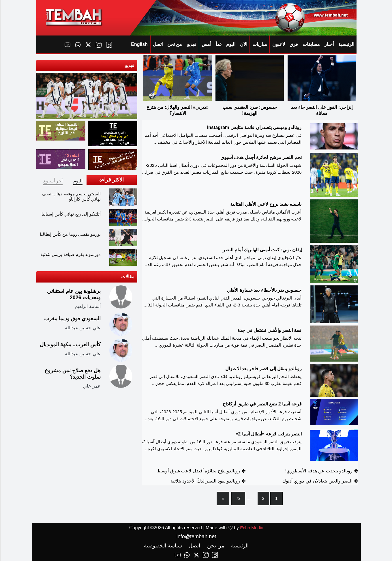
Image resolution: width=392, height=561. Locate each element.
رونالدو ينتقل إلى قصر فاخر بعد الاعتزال (263, 370)
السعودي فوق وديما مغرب (72, 319)
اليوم (230, 44)
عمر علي (91, 386)
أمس (206, 44)
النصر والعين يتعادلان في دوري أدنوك (317, 481)
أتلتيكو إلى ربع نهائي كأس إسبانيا (71, 214)
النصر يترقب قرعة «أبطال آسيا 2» (268, 434)
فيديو (191, 44)
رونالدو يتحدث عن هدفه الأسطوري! (319, 471)
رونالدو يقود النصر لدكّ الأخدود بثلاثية (205, 481)
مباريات (259, 44)
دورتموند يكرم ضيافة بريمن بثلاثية (70, 254)
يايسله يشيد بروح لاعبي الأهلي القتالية (266, 205)
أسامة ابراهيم (87, 306)
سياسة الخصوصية (163, 546)
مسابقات (311, 44)
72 (238, 499)
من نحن (174, 44)
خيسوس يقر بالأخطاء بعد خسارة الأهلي (264, 291)
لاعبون (278, 44)
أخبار (329, 44)
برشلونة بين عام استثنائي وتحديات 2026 (74, 294)
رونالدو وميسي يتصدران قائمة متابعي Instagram (254, 128)
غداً (218, 44)
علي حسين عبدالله (82, 327)
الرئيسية (346, 44)
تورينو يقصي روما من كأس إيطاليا (70, 234)
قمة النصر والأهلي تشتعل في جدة (269, 331)
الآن (243, 44)
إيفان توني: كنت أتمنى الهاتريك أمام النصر (262, 250)
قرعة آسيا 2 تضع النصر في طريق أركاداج (262, 404)
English (139, 44)
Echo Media (251, 528)
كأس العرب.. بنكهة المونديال (70, 345)
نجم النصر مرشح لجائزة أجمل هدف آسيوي (261, 158)
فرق (293, 44)
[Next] (223, 499)
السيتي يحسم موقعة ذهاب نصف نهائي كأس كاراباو (71, 196)
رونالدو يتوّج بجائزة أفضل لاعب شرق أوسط (198, 471)
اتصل (157, 44)
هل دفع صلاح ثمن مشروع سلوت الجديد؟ (72, 374)
